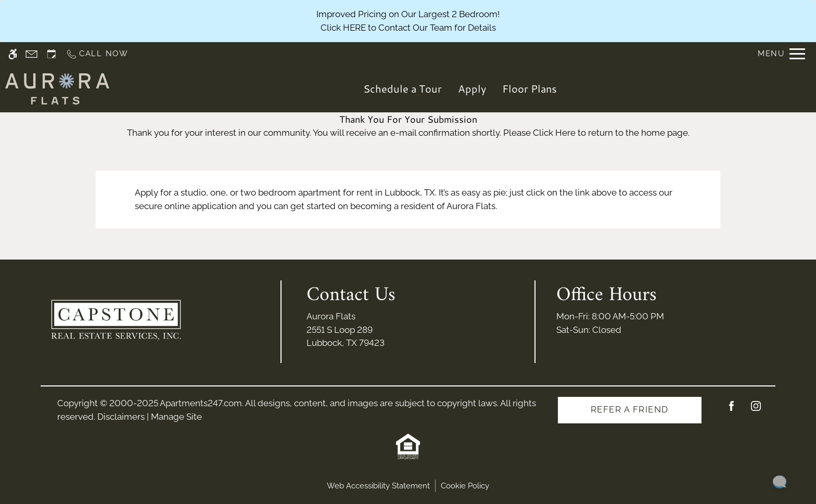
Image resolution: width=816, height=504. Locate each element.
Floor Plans (530, 88)
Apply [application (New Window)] (472, 88)
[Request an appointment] (52, 54)
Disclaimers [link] (121, 417)
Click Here (554, 133)
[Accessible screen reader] (13, 54)
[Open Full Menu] (781, 54)
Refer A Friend (630, 409)
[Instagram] (756, 410)
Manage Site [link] (176, 417)
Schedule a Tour (403, 88)
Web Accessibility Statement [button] (378, 486)
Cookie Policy (465, 486)
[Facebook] (731, 410)
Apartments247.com (201, 403)
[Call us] (97, 54)
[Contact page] (31, 54)
